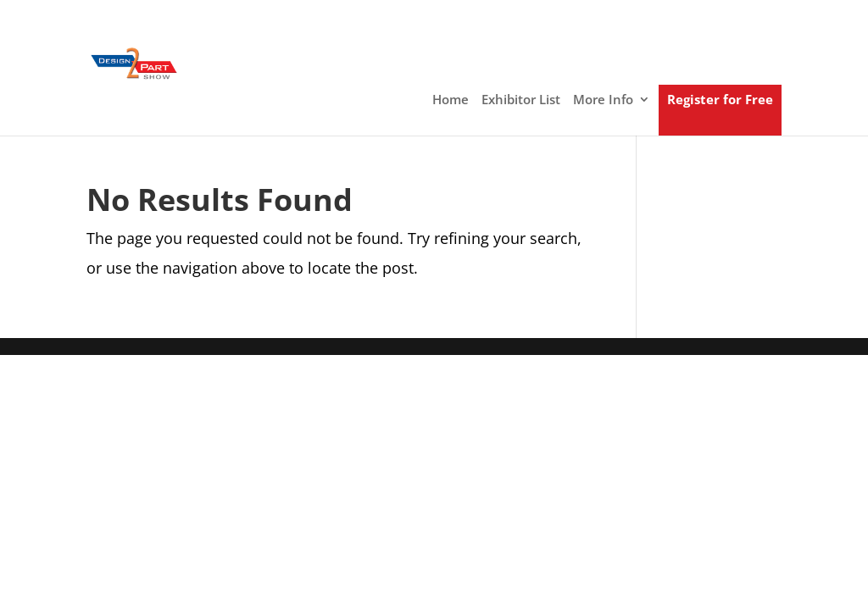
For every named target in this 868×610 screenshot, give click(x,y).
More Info (603, 100)
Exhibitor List (521, 100)
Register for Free (720, 100)
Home (451, 100)
